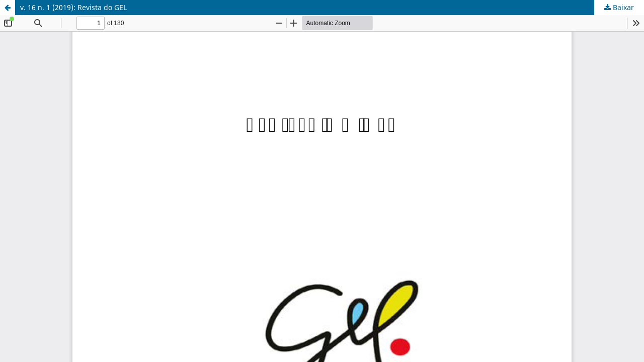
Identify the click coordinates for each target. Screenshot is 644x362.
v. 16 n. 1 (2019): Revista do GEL (73, 7)
